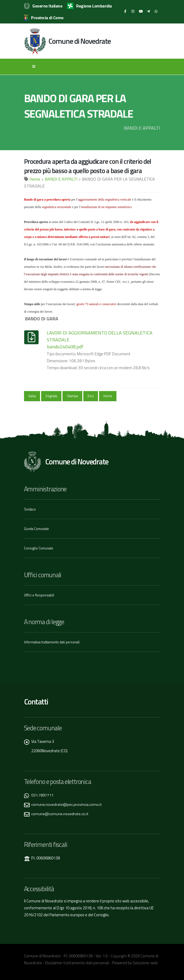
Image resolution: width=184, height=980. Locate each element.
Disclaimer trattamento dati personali (77, 961)
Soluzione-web (145, 961)
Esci (91, 396)
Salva (32, 396)
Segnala (51, 396)
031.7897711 (42, 794)
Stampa (72, 396)
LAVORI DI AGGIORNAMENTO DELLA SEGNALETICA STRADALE (100, 336)
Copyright (119, 955)
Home (35, 179)
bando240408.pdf (65, 347)
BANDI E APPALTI (61, 179)
